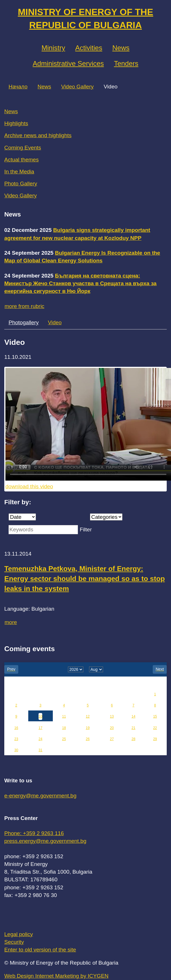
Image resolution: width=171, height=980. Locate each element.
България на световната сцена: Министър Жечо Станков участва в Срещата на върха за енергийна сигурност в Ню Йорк (80, 283)
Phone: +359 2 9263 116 (34, 833)
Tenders (126, 63)
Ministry (54, 48)
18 (64, 728)
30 (16, 750)
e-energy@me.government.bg (40, 796)
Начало (18, 87)
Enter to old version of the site (40, 950)
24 (40, 739)
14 (133, 716)
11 (64, 716)
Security (14, 942)
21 (133, 728)
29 (155, 739)
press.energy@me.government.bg (45, 841)
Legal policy (19, 934)
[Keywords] (43, 530)
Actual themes (21, 160)
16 (16, 728)
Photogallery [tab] (24, 322)
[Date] (22, 517)
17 (40, 728)
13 (112, 716)
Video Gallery (77, 87)
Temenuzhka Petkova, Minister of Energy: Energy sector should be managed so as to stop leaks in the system (85, 579)
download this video (29, 486)
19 (88, 728)
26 (88, 739)
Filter (86, 530)
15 (155, 716)
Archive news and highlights (38, 135)
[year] (76, 669)
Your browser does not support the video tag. (88, 424)
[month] (96, 669)
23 (16, 739)
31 (40, 750)
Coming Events (23, 148)
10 (40, 716)
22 (155, 728)
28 (133, 739)
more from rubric (24, 306)
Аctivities (89, 48)
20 (112, 728)
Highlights (16, 123)
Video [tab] (55, 322)
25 (64, 739)
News (121, 48)
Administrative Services (68, 63)
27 (112, 739)
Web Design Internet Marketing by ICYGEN (56, 976)
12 (88, 716)
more (11, 622)
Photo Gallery (21, 184)
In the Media (19, 172)
